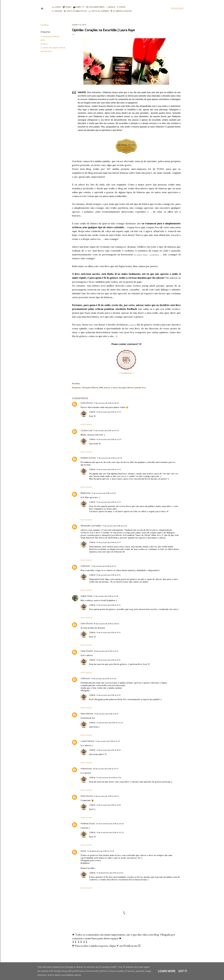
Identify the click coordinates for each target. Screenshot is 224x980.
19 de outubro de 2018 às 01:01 (109, 412)
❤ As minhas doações (120, 11)
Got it (183, 971)
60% (43, 40)
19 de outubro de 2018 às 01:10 (109, 469)
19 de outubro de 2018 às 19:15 (108, 660)
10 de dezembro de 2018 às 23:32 (110, 873)
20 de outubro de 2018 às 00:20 (110, 723)
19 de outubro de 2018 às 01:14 (109, 502)
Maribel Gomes (88, 458)
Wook (123, 373)
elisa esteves (87, 714)
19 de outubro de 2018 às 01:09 (104, 679)
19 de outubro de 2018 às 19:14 (108, 605)
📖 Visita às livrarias (98, 11)
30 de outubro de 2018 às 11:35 (109, 778)
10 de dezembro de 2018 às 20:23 (101, 851)
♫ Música (110, 7)
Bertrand (129, 373)
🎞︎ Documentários (94, 7)
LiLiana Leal (86, 430)
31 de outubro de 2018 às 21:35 (109, 805)
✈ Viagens (56, 11)
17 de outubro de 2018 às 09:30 (110, 458)
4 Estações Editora (50, 36)
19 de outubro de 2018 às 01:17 (109, 542)
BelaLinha (85, 493)
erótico (44, 44)
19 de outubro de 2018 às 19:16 (108, 695)
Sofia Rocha (87, 403)
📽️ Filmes (66, 7)
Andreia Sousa (88, 824)
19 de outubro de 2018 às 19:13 (108, 575)
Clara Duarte (87, 651)
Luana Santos (87, 741)
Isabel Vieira (86, 596)
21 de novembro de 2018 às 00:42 (110, 832)
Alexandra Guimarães (91, 526)
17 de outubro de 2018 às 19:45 (103, 566)
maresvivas (86, 769)
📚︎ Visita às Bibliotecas (74, 11)
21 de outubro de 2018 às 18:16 (108, 750)
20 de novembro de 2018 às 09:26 (110, 824)
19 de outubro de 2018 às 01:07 (109, 439)
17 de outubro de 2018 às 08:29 (106, 403)
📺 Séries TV (78, 7)
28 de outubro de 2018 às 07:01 (106, 769)
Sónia (83, 851)
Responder (86, 424)
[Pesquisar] (177, 9)
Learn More (167, 971)
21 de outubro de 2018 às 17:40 (108, 741)
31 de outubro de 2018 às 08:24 (106, 796)
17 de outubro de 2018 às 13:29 (104, 493)
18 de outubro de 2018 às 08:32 (106, 624)
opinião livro (46, 51)
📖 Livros (55, 7)
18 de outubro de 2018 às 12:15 (106, 651)
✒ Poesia (120, 7)
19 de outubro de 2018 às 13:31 (106, 714)
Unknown (85, 566)
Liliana (92, 412)
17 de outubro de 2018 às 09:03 (106, 430)
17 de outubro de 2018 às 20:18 (106, 596)
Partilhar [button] (45, 25)
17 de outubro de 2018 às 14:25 (115, 526)
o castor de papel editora (53, 48)
